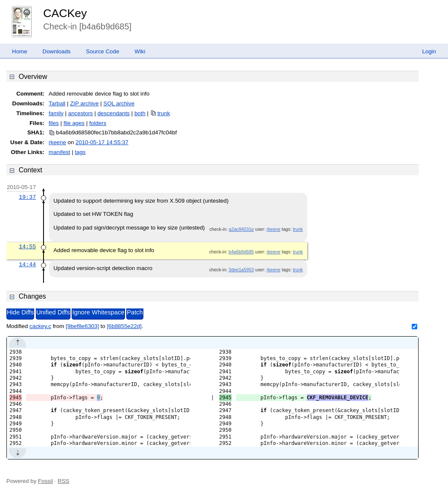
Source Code (103, 51)
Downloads (57, 51)
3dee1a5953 (241, 270)
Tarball (57, 103)
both (140, 113)
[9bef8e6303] (82, 326)
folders (98, 123)
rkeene (57, 142)
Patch (135, 312)
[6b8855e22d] (124, 326)
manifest (59, 152)
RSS (63, 481)
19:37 (27, 197)
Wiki (140, 51)
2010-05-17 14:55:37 (102, 142)
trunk (164, 113)
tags (80, 152)
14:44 (27, 264)
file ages (74, 123)
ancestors (81, 113)
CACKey (65, 13)
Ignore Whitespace (98, 312)
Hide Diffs (20, 312)
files (54, 123)
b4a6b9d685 (241, 252)
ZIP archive (84, 103)
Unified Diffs (53, 312)
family (56, 113)
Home (20, 51)
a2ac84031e (241, 229)
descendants (113, 113)
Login (429, 51)
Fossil (45, 481)
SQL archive (119, 103)
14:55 (27, 247)
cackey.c (40, 326)
